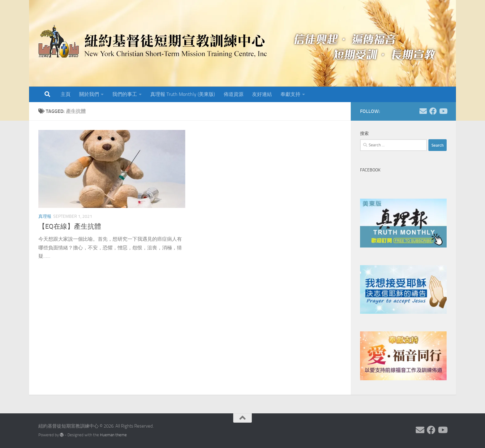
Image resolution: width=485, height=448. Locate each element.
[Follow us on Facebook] (433, 111)
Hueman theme (113, 435)
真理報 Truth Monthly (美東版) (183, 94)
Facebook (370, 170)
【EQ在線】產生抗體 (70, 226)
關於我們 (89, 94)
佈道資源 (234, 94)
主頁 (66, 94)
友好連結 (262, 94)
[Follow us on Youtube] (443, 111)
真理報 (45, 216)
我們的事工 (125, 94)
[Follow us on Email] (423, 111)
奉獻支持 (290, 94)
